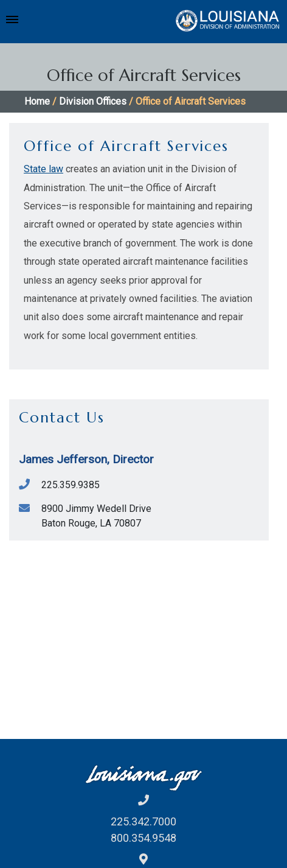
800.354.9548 (143, 838)
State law (43, 169)
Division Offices (93, 101)
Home (37, 101)
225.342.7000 (143, 821)
